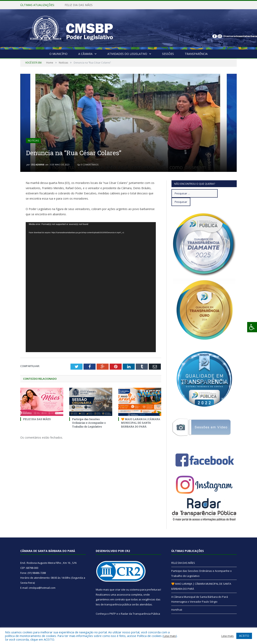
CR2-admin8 (38, 165)
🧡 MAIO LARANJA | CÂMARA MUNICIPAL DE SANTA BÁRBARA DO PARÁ (141, 423)
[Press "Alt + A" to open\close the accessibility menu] (252, 327)
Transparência (196, 54)
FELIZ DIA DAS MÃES (79, 5)
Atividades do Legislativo (127, 54)
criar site (120, 590)
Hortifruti (177, 610)
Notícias (33, 141)
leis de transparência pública (113, 604)
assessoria (123, 595)
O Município (58, 54)
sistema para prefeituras (145, 590)
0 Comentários (88, 165)
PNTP (113, 614)
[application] (91, 287)
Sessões (168, 54)
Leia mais (170, 636)
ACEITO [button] (244, 636)
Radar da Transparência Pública (140, 614)
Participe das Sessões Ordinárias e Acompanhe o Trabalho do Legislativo (89, 423)
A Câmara (85, 54)
